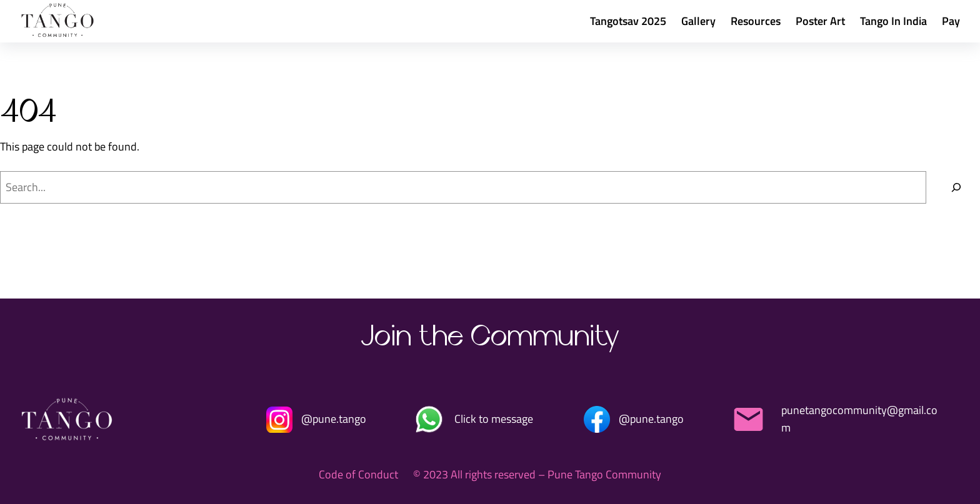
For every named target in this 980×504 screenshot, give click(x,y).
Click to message (494, 419)
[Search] (956, 187)
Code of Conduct (358, 474)
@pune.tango (334, 419)
